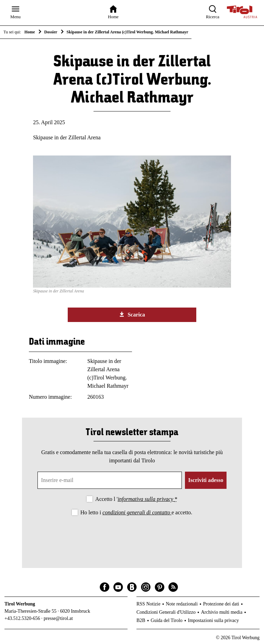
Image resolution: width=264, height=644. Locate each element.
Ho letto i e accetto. (136, 512)
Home (30, 32)
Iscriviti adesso (206, 480)
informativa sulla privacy (146, 499)
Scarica (132, 314)
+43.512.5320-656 (22, 618)
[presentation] (132, 536)
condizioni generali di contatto (137, 512)
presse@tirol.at (58, 618)
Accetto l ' (136, 499)
